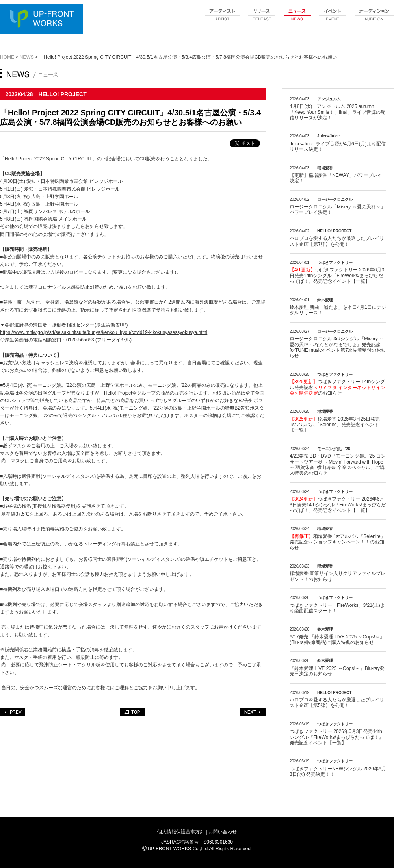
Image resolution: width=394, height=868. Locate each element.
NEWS (27, 57)
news (297, 19)
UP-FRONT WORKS (43, 20)
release (262, 19)
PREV (13, 712)
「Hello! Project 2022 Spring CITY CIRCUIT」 (48, 159)
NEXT (253, 712)
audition (374, 19)
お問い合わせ (223, 832)
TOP (133, 712)
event (333, 19)
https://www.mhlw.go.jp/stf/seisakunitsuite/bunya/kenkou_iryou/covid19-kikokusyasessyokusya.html (104, 332)
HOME (7, 57)
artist (223, 19)
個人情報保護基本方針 (181, 832)
